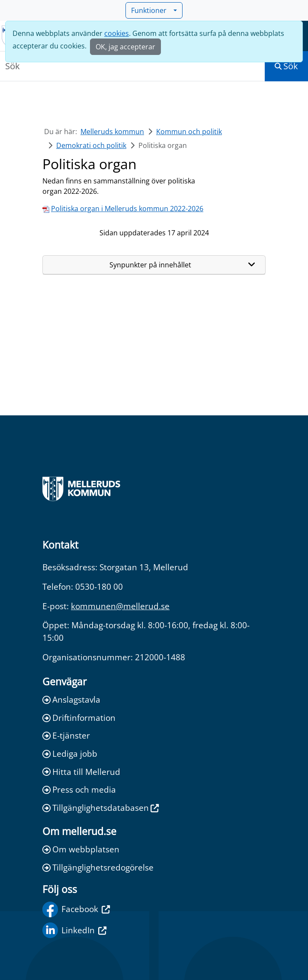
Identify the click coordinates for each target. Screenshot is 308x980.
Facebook (76, 909)
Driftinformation (79, 718)
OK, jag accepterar (125, 47)
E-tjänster (66, 735)
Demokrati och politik (91, 145)
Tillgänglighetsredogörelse (98, 867)
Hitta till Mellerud (81, 772)
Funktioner (151, 10)
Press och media (79, 789)
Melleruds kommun (112, 132)
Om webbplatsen (81, 849)
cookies (117, 33)
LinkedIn (74, 930)
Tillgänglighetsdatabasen (101, 808)
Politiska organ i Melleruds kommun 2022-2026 (127, 209)
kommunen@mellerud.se (120, 606)
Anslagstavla (71, 699)
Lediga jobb (70, 753)
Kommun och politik (189, 132)
